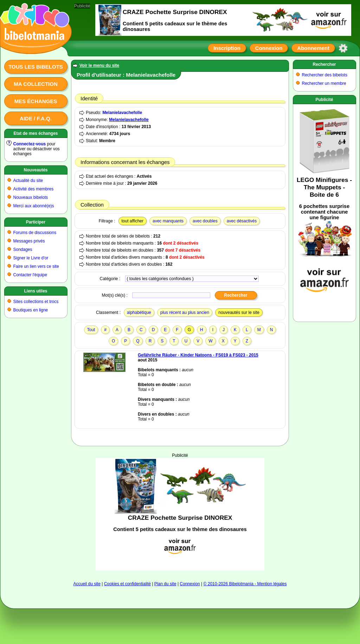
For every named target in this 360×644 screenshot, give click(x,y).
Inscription (227, 48)
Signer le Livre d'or (31, 258)
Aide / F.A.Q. (36, 118)
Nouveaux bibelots (31, 197)
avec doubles (205, 221)
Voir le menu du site (99, 65)
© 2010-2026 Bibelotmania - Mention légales (245, 584)
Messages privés (29, 241)
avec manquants (168, 221)
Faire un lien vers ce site (36, 266)
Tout (91, 330)
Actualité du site (28, 181)
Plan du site (165, 584)
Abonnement (313, 48)
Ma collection (36, 84)
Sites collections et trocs (36, 302)
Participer (36, 222)
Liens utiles (36, 291)
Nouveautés (36, 170)
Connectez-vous (30, 144)
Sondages (23, 250)
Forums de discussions (35, 233)
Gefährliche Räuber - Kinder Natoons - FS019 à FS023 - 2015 (198, 355)
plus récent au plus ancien (185, 312)
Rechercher (324, 64)
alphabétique (139, 312)
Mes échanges (36, 101)
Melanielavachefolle (122, 113)
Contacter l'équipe (30, 275)
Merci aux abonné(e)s (34, 206)
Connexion (269, 48)
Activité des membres (34, 189)
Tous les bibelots (36, 67)
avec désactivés (242, 221)
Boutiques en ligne (31, 310)
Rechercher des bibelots (325, 75)
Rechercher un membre (324, 83)
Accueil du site (87, 584)
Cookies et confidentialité (127, 584)
